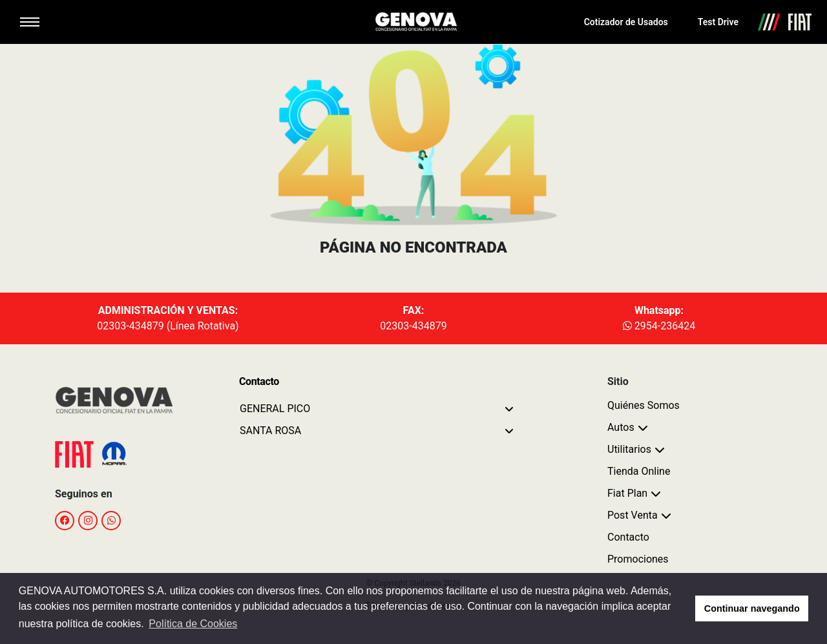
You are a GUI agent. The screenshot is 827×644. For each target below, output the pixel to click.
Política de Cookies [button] (193, 624)
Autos (621, 427)
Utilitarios (629, 449)
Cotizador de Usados (626, 22)
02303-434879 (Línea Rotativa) (168, 326)
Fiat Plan (627, 493)
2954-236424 (659, 326)
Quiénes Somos (644, 405)
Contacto (628, 537)
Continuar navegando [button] (752, 608)
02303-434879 (413, 326)
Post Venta (633, 515)
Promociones (638, 559)
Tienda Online (639, 471)
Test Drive (718, 22)
